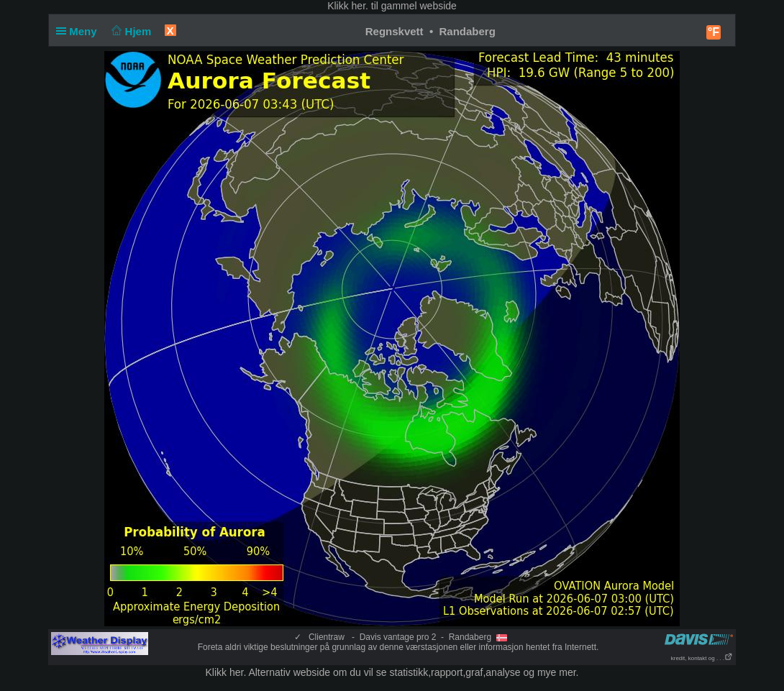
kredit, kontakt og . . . (702, 658)
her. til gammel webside (404, 6)
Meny (79, 31)
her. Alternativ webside (280, 672)
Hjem (130, 31)
